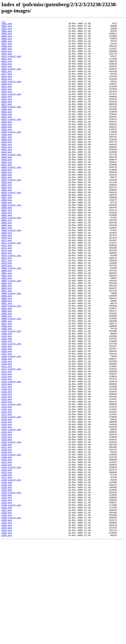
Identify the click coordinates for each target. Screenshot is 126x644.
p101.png (7, 400)
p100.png (7, 397)
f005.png (7, 36)
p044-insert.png (11, 182)
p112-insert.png (11, 439)
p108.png (7, 427)
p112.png (7, 442)
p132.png (7, 515)
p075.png (7, 300)
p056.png (7, 230)
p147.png (7, 569)
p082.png (7, 327)
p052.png (7, 215)
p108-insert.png (11, 424)
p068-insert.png (11, 272)
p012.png (7, 67)
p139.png (7, 539)
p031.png (7, 136)
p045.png (7, 188)
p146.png (7, 566)
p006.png (7, 46)
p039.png (7, 167)
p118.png (7, 463)
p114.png (7, 448)
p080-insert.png (11, 318)
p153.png (7, 593)
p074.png (7, 297)
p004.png (7, 40)
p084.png (7, 336)
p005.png (7, 43)
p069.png (7, 279)
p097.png (7, 384)
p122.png (7, 475)
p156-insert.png (11, 602)
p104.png (7, 412)
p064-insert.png (11, 257)
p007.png (7, 49)
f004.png (7, 33)
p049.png (7, 203)
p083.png (7, 330)
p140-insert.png (11, 542)
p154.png (7, 596)
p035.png (7, 151)
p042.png (7, 176)
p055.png (7, 224)
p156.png (7, 605)
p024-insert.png (11, 109)
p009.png (7, 55)
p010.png (7, 58)
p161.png (7, 623)
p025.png (7, 115)
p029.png (7, 130)
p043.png (7, 179)
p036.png (7, 158)
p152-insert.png (11, 587)
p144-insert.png (11, 557)
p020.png (7, 97)
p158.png (7, 611)
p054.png (7, 221)
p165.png (7, 636)
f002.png (7, 27)
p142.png (7, 551)
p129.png (7, 502)
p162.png (7, 627)
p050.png (7, 206)
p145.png (7, 563)
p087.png (7, 345)
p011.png (7, 61)
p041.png (7, 173)
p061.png (7, 248)
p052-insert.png (11, 212)
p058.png (7, 236)
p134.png (7, 521)
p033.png (7, 145)
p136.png (7, 530)
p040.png (7, 170)
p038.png (7, 164)
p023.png (7, 106)
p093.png (7, 369)
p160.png (7, 620)
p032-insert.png (11, 139)
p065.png (7, 263)
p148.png (7, 575)
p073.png (7, 294)
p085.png (7, 339)
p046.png (7, 191)
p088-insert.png (11, 348)
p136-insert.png (11, 527)
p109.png (7, 430)
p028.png (7, 127)
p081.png (7, 324)
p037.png (7, 161)
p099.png (7, 391)
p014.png (7, 73)
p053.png (7, 218)
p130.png (7, 505)
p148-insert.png (11, 572)
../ (3, 21)
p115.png (7, 451)
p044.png (7, 185)
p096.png (7, 381)
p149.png (7, 578)
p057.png (7, 233)
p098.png (7, 387)
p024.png (7, 112)
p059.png (7, 239)
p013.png (7, 70)
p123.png (7, 478)
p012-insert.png (11, 64)
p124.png (7, 484)
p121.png (7, 472)
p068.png (7, 276)
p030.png (7, 133)
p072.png (7, 291)
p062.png (7, 251)
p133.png (7, 518)
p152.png (7, 590)
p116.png (7, 457)
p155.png (7, 599)
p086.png (7, 342)
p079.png (7, 315)
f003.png (7, 30)
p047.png (7, 194)
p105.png (7, 415)
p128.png (7, 499)
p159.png (7, 614)
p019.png (7, 91)
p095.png (7, 375)
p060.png (7, 245)
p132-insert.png (11, 512)
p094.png (7, 372)
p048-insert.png (11, 197)
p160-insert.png (11, 617)
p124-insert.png (11, 481)
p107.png (7, 421)
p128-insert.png (11, 496)
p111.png (7, 436)
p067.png (7, 269)
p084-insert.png (11, 333)
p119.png (7, 466)
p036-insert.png (11, 154)
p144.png (7, 560)
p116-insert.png (11, 454)
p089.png (7, 354)
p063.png (7, 254)
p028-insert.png (11, 124)
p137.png (7, 533)
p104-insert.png (11, 409)
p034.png (7, 148)
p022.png (7, 103)
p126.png (7, 490)
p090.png (7, 357)
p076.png (7, 306)
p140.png (7, 545)
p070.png (7, 282)
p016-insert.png (11, 79)
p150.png (7, 581)
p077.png (7, 309)
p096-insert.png (11, 378)
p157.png (7, 608)
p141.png (7, 548)
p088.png (7, 351)
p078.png (7, 312)
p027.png (7, 121)
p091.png (7, 360)
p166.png (7, 639)
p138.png (7, 536)
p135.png (7, 524)
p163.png (7, 630)
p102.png (7, 403)
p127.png (7, 493)
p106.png (7, 418)
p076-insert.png (11, 303)
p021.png (7, 100)
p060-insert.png (11, 242)
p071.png (7, 285)
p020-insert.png (11, 94)
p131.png (7, 509)
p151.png (7, 584)
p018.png (7, 88)
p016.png (7, 82)
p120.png (7, 469)
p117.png (7, 460)
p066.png (7, 266)
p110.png (7, 433)
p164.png (7, 633)
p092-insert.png (11, 363)
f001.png (7, 24)
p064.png (7, 260)
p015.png (7, 76)
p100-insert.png (11, 394)
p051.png (7, 209)
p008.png (7, 52)
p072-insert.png (11, 288)
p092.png (7, 366)
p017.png (7, 85)
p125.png (7, 487)
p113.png (7, 445)
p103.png (7, 406)
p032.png (7, 142)
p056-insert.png (11, 227)
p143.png (7, 554)
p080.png (7, 321)
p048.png (7, 200)
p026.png (7, 118)
